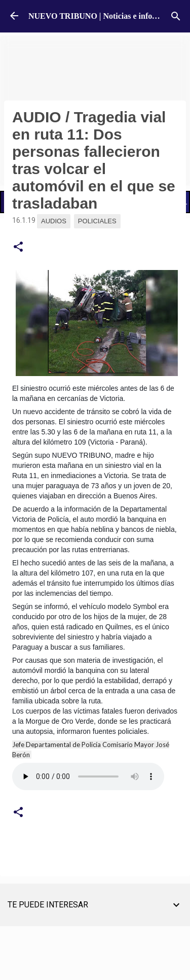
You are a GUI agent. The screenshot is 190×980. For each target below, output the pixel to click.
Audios (54, 221)
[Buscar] (176, 16)
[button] (18, 247)
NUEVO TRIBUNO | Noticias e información (105, 16)
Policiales (97, 221)
